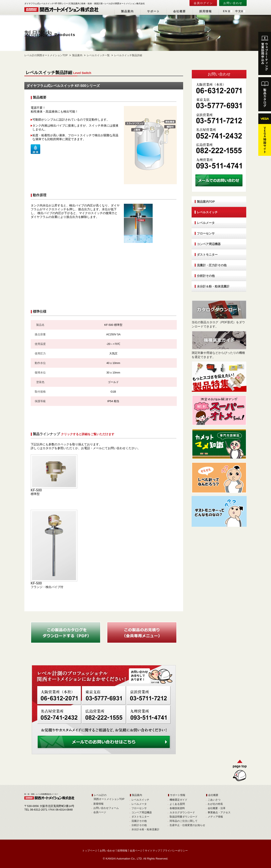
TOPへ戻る (238, 771)
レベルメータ (206, 223)
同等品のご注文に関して (184, 821)
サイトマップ (152, 851)
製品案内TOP (206, 202)
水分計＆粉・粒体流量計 (213, 286)
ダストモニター (207, 255)
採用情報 (206, 11)
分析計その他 (206, 276)
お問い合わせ (233, 3)
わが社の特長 (215, 804)
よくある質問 (177, 804)
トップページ (90, 851)
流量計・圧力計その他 (212, 265)
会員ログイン (203, 3)
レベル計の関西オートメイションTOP (46, 55)
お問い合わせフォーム (106, 808)
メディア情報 (215, 817)
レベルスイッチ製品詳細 (128, 55)
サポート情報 (178, 795)
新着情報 (98, 804)
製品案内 (127, 11)
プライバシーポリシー (175, 851)
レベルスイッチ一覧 (98, 55)
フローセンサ (206, 233)
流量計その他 (139, 821)
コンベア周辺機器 (209, 244)
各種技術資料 (177, 808)
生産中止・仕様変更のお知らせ (187, 825)
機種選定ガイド (178, 800)
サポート (153, 11)
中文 (238, 11)
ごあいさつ (214, 800)
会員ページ (100, 812)
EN (225, 11)
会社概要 (180, 11)
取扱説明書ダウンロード (184, 817)
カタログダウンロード (182, 812)
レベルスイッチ (207, 212)
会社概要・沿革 (217, 808)
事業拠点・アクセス (219, 812)
